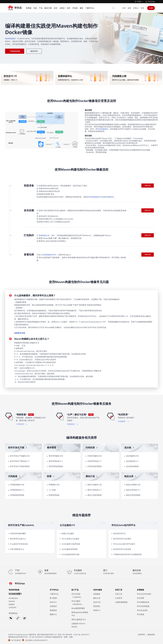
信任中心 (53, 602)
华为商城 (140, 614)
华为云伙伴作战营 (144, 594)
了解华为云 (54, 594)
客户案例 (53, 598)
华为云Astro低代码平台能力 (124, 544)
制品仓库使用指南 (133, 495)
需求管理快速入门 (56, 461)
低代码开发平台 (119, 533)
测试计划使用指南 (94, 495)
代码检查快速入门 (17, 490)
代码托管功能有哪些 (18, 533)
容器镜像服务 (103, 129)
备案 (129, 8)
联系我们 (97, 606)
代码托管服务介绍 (94, 456)
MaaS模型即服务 (78, 608)
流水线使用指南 (132, 466)
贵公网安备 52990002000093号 (36, 640)
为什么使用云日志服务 (70, 539)
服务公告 (97, 598)
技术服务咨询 (13, 598)
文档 (124, 8)
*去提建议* (123, 421)
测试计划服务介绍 (94, 485)
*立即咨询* (22, 424)
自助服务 (97, 594)
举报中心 (97, 610)
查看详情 (148, 186)
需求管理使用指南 (56, 466)
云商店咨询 (12, 608)
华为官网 (140, 598)
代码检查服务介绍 (17, 485)
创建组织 (110, 197)
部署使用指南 (54, 495)
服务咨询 (34, 51)
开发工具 (119, 594)
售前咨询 (12, 601)
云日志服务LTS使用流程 (71, 544)
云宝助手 (119, 598)
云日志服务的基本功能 (70, 554)
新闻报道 (53, 610)
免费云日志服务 (68, 533)
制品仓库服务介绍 (133, 485)
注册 (151, 8)
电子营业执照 (16, 640)
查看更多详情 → (21, 333)
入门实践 (52, 490)
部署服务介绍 (54, 485)
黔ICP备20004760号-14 (47, 635)
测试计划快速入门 (94, 490)
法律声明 (141, 635)
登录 (142, 8)
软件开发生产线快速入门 (20, 461)
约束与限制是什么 (17, 549)
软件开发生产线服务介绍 (20, 456)
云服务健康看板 (121, 602)
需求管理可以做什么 (18, 539)
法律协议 (53, 606)
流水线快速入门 (132, 461)
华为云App (151, 2)
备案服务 (12, 604)
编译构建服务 (10, 39)
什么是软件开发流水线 (19, 544)
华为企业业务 (142, 610)
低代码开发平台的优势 (122, 549)
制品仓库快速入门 (133, 490)
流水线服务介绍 (132, 456)
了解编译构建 (15, 51)
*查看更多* (72, 424)
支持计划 (97, 602)
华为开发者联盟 (143, 606)
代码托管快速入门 (94, 461)
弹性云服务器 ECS (79, 620)
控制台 (136, 8)
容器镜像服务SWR (96, 197)
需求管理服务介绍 (56, 456)
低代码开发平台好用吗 (122, 539)
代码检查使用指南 (17, 495)
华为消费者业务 (143, 602)
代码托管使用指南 (94, 466)
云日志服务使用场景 (70, 549)
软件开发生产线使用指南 (20, 466)
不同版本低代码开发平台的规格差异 (127, 554)
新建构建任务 (44, 235)
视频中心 (53, 614)
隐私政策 (151, 635)
